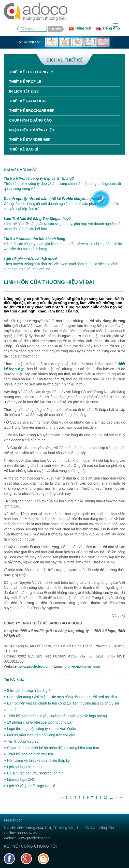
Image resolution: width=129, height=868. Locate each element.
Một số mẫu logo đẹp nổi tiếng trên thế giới (39, 735)
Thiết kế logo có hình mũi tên (28, 754)
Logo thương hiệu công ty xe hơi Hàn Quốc (40, 729)
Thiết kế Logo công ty (31, 72)
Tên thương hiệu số (21, 741)
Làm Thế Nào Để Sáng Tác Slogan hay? (37, 219)
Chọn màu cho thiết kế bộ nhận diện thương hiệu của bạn (51, 748)
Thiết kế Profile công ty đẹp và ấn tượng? (39, 178)
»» (121, 798)
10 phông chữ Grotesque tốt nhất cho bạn (39, 722)
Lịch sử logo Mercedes (24, 767)
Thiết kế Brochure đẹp (32, 111)
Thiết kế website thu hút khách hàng (35, 239)
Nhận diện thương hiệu (32, 130)
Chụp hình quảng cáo (30, 120)
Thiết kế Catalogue (28, 101)
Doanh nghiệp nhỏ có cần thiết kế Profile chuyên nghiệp (52, 199)
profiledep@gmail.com (82, 666)
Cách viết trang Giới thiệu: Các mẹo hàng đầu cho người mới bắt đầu (60, 697)
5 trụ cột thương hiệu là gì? (27, 691)
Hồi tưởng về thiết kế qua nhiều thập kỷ (37, 760)
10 (106, 798)
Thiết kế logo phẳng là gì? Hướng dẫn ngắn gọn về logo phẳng (55, 716)
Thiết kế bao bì (24, 149)
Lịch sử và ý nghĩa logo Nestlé (30, 786)
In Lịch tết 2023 (24, 91)
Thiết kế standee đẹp (30, 140)
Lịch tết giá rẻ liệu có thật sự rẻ (30, 259)
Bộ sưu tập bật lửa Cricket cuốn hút (34, 773)
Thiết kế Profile (25, 82)
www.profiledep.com (34, 666)
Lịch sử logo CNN (20, 780)
